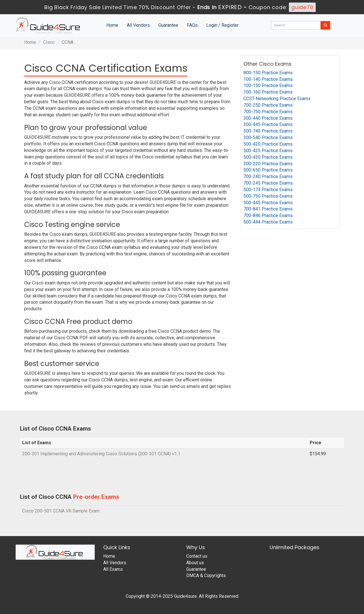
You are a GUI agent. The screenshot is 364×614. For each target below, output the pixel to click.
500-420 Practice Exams (268, 144)
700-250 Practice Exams (268, 105)
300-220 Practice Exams (268, 164)
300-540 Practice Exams (268, 138)
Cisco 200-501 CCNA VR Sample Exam (61, 511)
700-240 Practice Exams (268, 176)
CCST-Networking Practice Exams (277, 99)
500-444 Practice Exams (268, 222)
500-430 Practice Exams (268, 157)
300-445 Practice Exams (268, 124)
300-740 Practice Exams (268, 131)
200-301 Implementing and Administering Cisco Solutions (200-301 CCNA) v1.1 (101, 454)
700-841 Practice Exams (268, 209)
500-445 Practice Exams (268, 203)
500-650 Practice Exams (268, 170)
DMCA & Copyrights (206, 575)
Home (112, 25)
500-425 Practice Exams (268, 151)
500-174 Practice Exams (268, 190)
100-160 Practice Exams (268, 92)
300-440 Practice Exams (268, 118)
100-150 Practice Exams (268, 85)
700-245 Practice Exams (268, 183)
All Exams (113, 569)
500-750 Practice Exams (268, 196)
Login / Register (222, 25)
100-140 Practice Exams (268, 79)
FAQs (192, 25)
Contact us (197, 556)
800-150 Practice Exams (268, 73)
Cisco (49, 42)
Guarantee (168, 25)
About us (195, 563)
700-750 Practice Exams (268, 112)
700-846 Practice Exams (268, 215)
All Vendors (138, 25)
